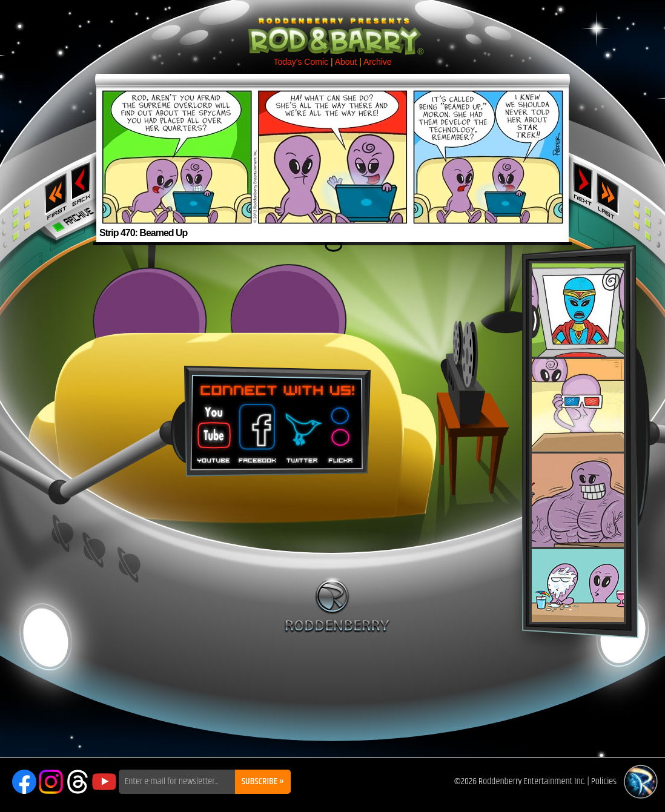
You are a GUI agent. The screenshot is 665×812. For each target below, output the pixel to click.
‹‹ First (53, 193)
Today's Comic (301, 62)
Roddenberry (337, 605)
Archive (378, 62)
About (346, 62)
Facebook (256, 429)
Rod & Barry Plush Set (578, 443)
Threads (78, 782)
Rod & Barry (332, 28)
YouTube (104, 782)
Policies (604, 781)
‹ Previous (82, 183)
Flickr (341, 429)
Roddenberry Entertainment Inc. (532, 781)
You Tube (213, 429)
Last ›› (612, 193)
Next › (583, 183)
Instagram (51, 782)
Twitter (302, 429)
